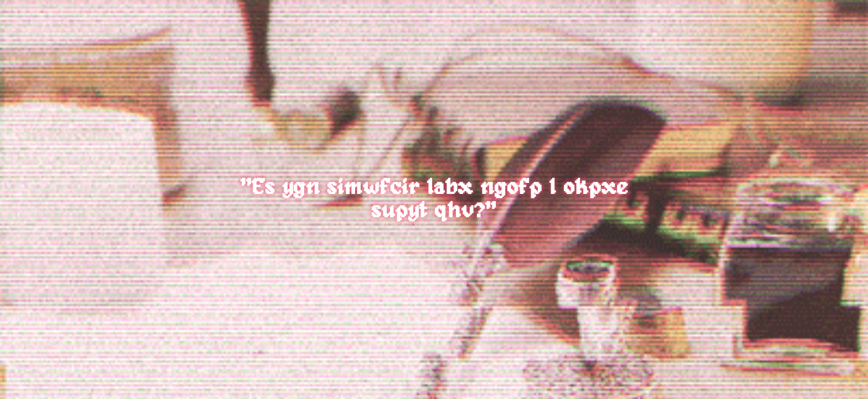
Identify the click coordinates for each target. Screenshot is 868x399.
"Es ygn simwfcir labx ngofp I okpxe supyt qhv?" (434, 199)
